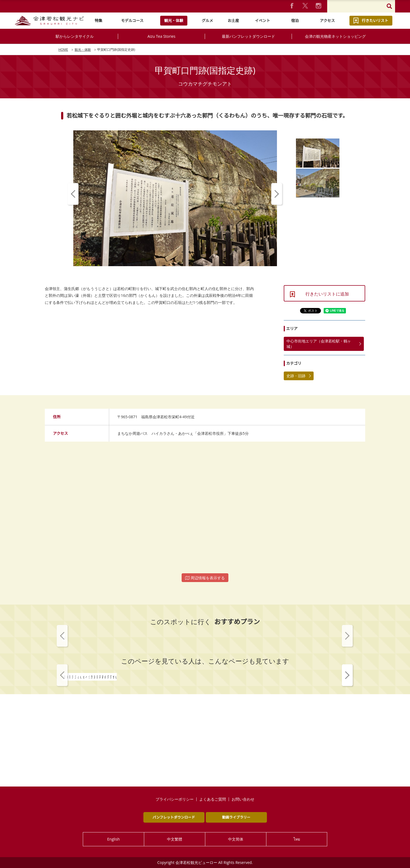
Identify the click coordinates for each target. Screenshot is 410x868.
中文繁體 (175, 839)
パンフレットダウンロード (174, 817)
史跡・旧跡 (296, 376)
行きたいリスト (375, 21)
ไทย (297, 839)
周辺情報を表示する (205, 578)
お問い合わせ (243, 799)
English (113, 839)
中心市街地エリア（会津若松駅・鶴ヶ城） (319, 344)
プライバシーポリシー (175, 799)
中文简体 (236, 839)
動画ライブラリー (236, 817)
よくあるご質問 (213, 799)
